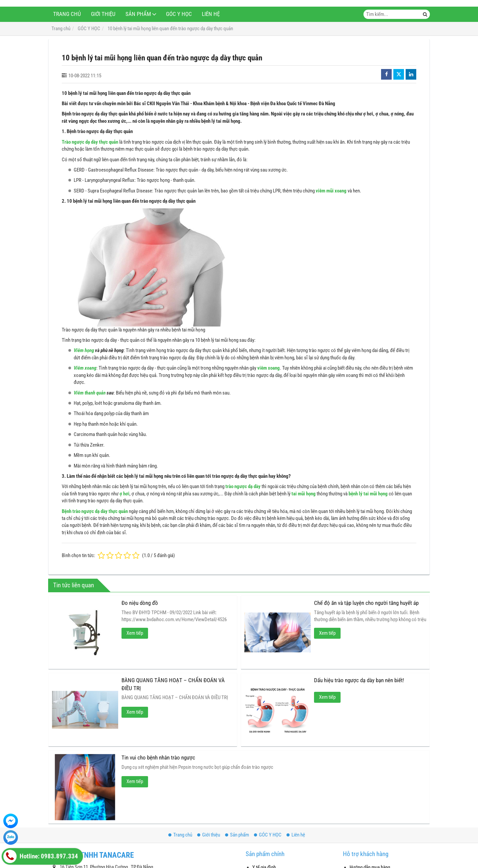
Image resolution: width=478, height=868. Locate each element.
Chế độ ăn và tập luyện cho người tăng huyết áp (366, 603)
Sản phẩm (138, 14)
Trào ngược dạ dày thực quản (90, 142)
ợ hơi (124, 494)
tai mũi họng (304, 494)
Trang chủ (67, 14)
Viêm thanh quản (90, 393)
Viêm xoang (85, 368)
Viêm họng (84, 350)
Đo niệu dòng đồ (140, 603)
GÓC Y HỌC (179, 14)
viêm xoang (269, 368)
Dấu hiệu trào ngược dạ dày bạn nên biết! (359, 680)
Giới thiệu (103, 14)
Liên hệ (211, 14)
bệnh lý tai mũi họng (368, 494)
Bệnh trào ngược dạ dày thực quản (95, 511)
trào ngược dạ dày (243, 486)
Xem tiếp (135, 633)
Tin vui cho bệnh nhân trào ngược (158, 758)
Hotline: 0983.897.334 (41, 856)
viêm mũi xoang (331, 191)
